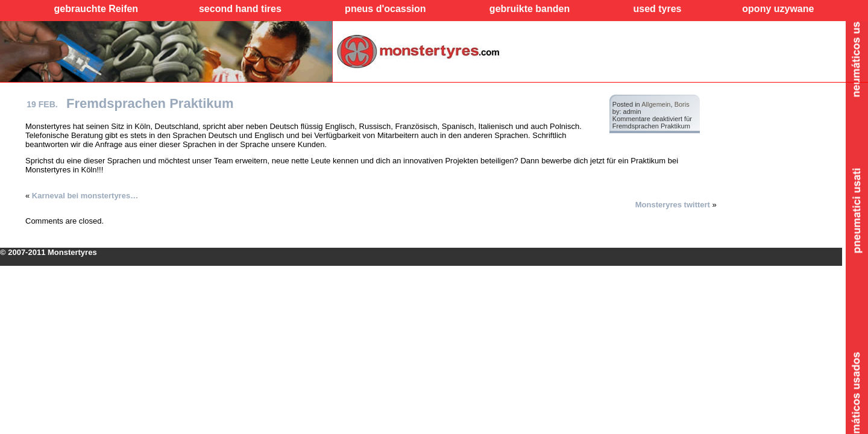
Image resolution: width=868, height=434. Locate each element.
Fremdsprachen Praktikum (150, 103)
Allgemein (656, 104)
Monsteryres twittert (673, 205)
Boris (682, 104)
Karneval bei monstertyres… (85, 196)
